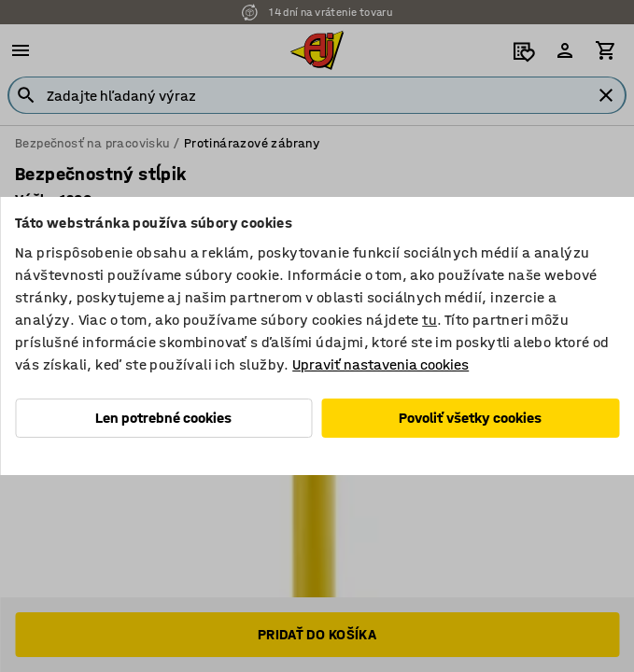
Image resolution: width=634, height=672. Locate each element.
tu (430, 320)
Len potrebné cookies (163, 418)
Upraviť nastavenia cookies (380, 364)
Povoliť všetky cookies (470, 418)
